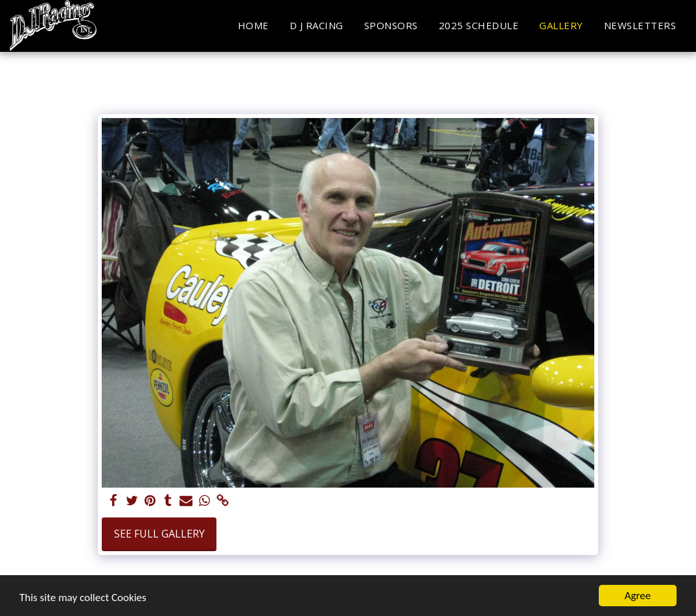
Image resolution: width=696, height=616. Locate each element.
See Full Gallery (159, 534)
